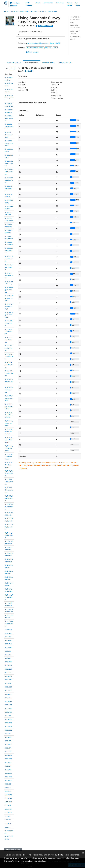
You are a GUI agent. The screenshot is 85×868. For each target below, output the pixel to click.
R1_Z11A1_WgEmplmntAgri (9, 290)
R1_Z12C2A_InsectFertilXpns (9, 423)
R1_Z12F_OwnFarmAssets (9, 507)
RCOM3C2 (8, 690)
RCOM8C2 (8, 777)
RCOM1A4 (8, 647)
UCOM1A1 (8, 791)
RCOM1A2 (8, 640)
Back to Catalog (13, 850)
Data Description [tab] (32, 63)
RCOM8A (8, 766)
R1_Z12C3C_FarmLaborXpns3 (9, 465)
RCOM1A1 (8, 637)
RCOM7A (8, 748)
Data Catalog (29, 4)
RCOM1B (8, 651)
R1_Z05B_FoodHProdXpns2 (9, 172)
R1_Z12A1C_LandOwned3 (9, 340)
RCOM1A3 (8, 644)
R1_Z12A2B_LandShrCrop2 (9, 365)
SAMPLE (8, 787)
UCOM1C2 (8, 813)
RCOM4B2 (8, 712)
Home (6, 11)
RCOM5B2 (8, 723)
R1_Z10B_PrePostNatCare (9, 275)
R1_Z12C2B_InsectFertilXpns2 (9, 432)
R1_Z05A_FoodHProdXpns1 (9, 163)
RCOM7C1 (8, 755)
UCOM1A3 (8, 798)
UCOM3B (8, 823)
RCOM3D (8, 694)
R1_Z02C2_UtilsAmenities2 (9, 126)
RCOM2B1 (8, 662)
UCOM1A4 (8, 802)
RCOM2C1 (8, 669)
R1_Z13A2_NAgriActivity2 (9, 527)
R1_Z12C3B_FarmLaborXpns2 (9, 457)
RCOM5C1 (8, 726)
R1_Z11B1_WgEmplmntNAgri (9, 306)
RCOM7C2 (8, 759)
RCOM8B (8, 770)
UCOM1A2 (8, 795)
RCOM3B (8, 683)
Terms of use (70, 4)
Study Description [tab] (14, 63)
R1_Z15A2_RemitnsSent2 (9, 597)
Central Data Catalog (17, 11)
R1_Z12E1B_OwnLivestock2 (9, 490)
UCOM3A (8, 820)
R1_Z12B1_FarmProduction (9, 390)
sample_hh (9, 629)
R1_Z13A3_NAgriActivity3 (9, 535)
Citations (60, 3)
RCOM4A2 (8, 705)
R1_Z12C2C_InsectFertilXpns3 (9, 440)
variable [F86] (52, 11)
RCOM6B (8, 741)
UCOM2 (8, 816)
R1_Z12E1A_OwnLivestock (9, 482)
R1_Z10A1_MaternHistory (9, 259)
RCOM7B (8, 752)
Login (78, 4)
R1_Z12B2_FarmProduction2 (9, 398)
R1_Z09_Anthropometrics (9, 250)
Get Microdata (44, 26)
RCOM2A (8, 658)
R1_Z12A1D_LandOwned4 (9, 348)
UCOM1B (8, 805)
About (38, 3)
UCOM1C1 (8, 809)
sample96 (8, 633)
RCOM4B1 (8, 709)
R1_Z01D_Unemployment (9, 98)
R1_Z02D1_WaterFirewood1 (9, 135)
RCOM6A (8, 737)
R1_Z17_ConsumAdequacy (9, 624)
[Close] (83, 853)
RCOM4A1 (8, 701)
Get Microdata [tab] (65, 62)
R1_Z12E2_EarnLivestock (9, 498)
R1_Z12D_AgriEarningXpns (9, 473)
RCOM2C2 (8, 673)
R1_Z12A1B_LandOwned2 (9, 332)
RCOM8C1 (8, 773)
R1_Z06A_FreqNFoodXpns (9, 180)
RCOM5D (8, 734)
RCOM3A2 (8, 680)
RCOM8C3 (8, 780)
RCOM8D (8, 784)
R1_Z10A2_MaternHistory (9, 267)
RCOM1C (8, 655)
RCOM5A (8, 716)
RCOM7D (8, 762)
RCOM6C (8, 744)
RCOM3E (8, 698)
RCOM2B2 (8, 665)
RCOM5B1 (8, 719)
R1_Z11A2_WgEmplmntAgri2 (9, 298)
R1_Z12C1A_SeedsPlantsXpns (9, 406)
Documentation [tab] (48, 63)
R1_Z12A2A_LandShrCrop (9, 357)
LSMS (27, 11)
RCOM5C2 (8, 730)
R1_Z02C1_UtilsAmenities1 (9, 118)
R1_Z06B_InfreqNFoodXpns (9, 188)
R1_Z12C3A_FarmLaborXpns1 (9, 448)
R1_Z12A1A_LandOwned (9, 323)
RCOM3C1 (8, 687)
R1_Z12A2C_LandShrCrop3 (9, 373)
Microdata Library (15, 4)
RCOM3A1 (8, 676)
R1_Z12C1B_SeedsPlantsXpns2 (9, 415)
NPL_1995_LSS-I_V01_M (38, 11)
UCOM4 (8, 827)
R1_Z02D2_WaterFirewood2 (9, 143)
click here (42, 861)
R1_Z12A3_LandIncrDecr (9, 381)
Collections (48, 3)
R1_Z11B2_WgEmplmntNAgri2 (9, 315)
